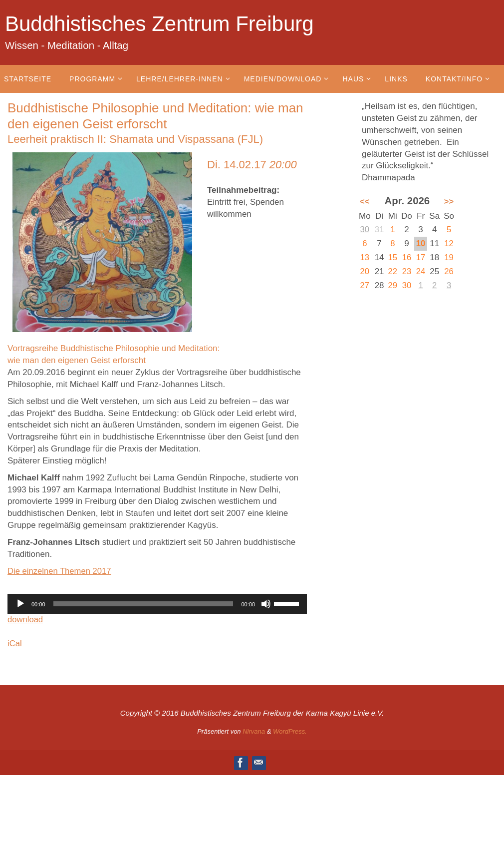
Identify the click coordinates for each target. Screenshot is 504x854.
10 (421, 243)
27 (365, 285)
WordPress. (290, 731)
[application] (157, 604)
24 (421, 271)
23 (407, 271)
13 (365, 257)
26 (449, 271)
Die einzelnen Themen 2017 (60, 571)
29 (393, 285)
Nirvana (254, 731)
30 (365, 229)
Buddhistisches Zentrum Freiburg (159, 24)
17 (421, 257)
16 (407, 257)
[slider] (143, 604)
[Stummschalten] (266, 604)
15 (393, 257)
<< (365, 202)
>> (449, 202)
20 (365, 271)
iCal (15, 643)
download (26, 620)
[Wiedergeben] (20, 604)
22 (393, 271)
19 (449, 257)
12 (449, 243)
